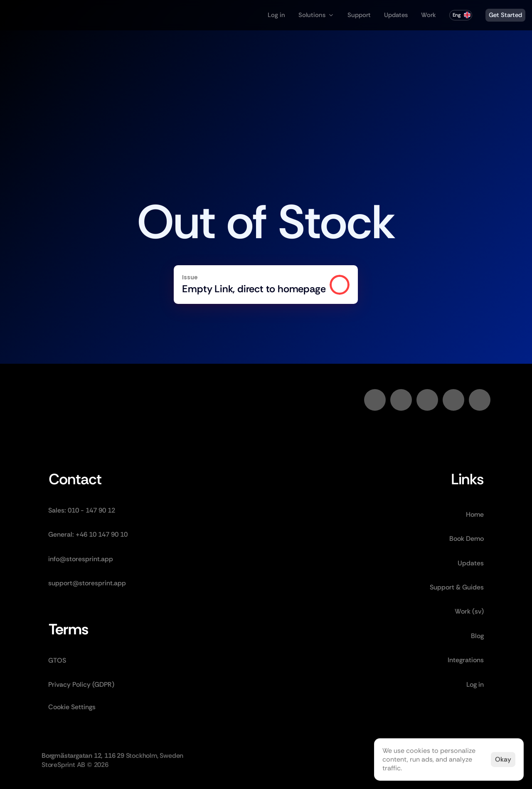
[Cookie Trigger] (72, 707)
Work (429, 15)
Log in (276, 15)
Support (359, 15)
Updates (396, 15)
